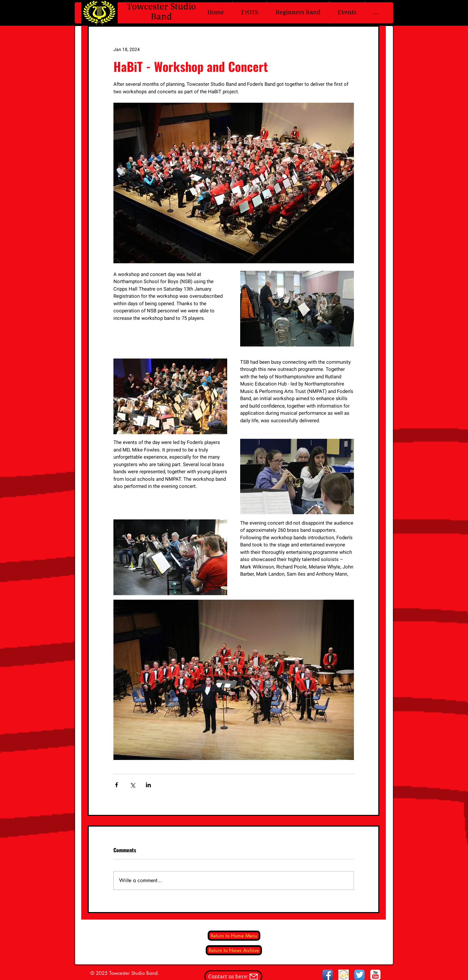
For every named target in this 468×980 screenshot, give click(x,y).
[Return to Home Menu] (234, 936)
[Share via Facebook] (117, 785)
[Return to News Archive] (234, 950)
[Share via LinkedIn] (148, 785)
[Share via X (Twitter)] (132, 785)
